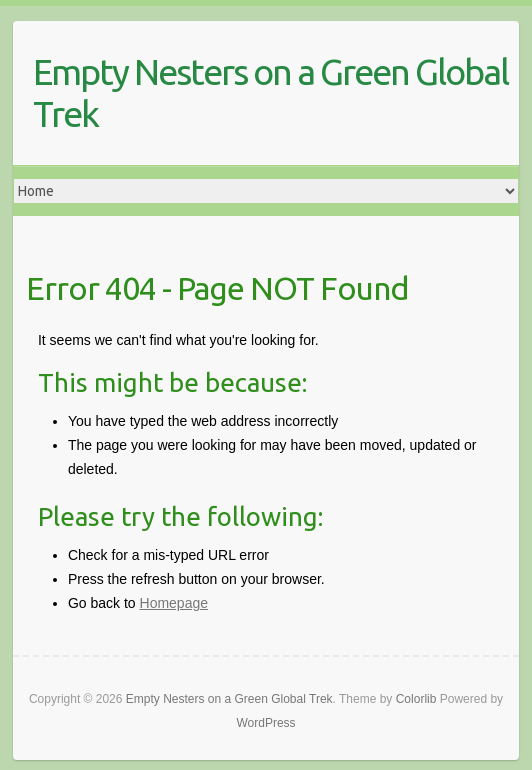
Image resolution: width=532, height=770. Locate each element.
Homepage (174, 603)
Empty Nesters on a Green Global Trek (270, 92)
